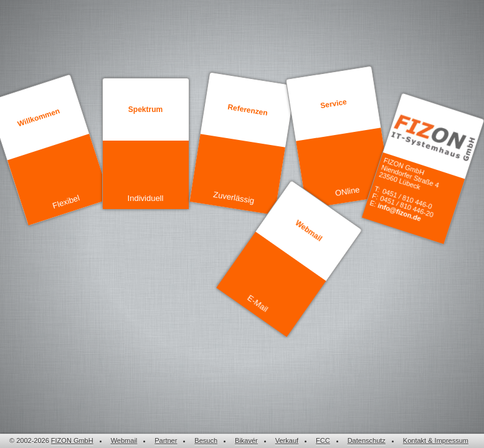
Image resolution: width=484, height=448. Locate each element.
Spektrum (145, 110)
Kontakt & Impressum (436, 441)
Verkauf (287, 441)
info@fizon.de (399, 212)
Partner (166, 441)
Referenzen (247, 110)
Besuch (206, 441)
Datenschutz (367, 441)
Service (333, 104)
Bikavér (246, 441)
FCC (323, 441)
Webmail (308, 231)
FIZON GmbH (72, 441)
